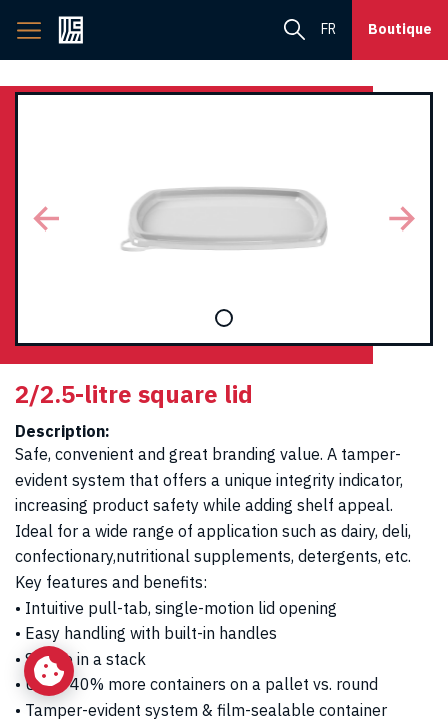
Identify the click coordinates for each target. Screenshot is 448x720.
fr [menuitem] (328, 29)
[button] (46, 219)
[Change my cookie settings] (49, 671)
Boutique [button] (400, 29)
